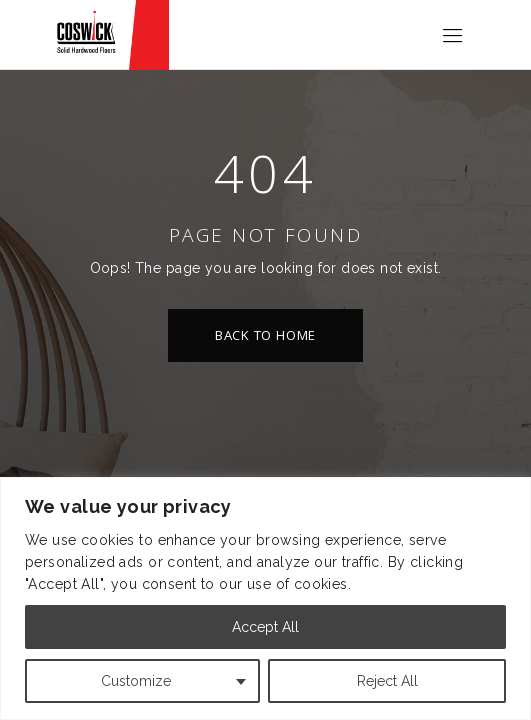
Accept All (265, 627)
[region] (265, 598)
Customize (136, 681)
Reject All (387, 681)
